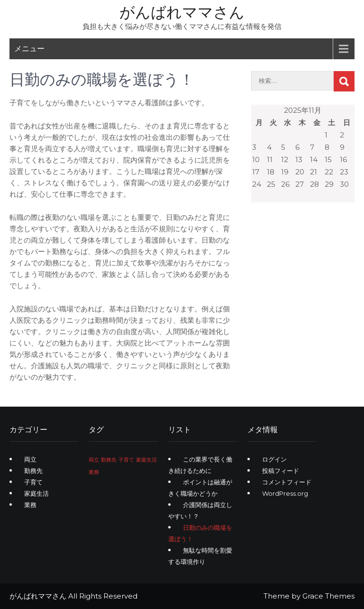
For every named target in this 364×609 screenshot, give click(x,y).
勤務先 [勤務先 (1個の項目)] (109, 460)
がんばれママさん (182, 12)
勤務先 (33, 471)
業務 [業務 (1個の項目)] (94, 472)
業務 (30, 505)
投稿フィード (281, 471)
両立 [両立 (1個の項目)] (94, 460)
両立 (30, 459)
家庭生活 (36, 493)
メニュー (29, 49)
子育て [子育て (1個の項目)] (126, 460)
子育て (33, 482)
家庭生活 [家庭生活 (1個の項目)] (146, 460)
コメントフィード (287, 482)
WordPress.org (285, 493)
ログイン (274, 459)
